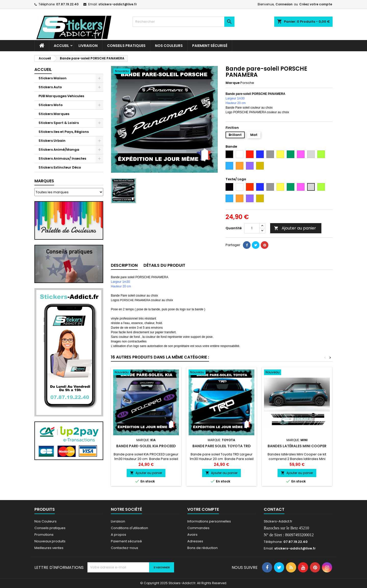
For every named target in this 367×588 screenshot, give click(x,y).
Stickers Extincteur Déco (60, 167)
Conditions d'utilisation (129, 528)
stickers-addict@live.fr (118, 4)
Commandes (198, 528)
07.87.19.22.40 (67, 4)
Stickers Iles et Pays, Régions (64, 132)
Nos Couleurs (169, 46)
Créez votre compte (316, 4)
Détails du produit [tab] (164, 265)
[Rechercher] (183, 22)
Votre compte (203, 509)
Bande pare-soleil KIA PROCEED (146, 446)
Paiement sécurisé (210, 46)
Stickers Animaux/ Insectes (62, 158)
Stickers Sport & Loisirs (59, 123)
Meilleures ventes (49, 548)
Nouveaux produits (50, 541)
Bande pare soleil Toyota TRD (222, 446)
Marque (233, 83)
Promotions (44, 535)
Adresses (195, 541)
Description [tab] (124, 265)
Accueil (61, 46)
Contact (274, 509)
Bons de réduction (202, 548)
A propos (119, 535)
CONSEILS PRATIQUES (126, 46)
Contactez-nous (124, 548)
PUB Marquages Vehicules (61, 96)
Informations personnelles (209, 521)
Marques (44, 181)
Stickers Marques (54, 114)
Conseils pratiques (50, 528)
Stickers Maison (53, 78)
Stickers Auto (50, 87)
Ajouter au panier (295, 228)
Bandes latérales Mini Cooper (297, 446)
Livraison (88, 46)
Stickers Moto (51, 105)
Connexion (284, 4)
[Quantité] (252, 228)
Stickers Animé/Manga (59, 150)
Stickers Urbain (52, 141)
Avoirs (192, 535)
